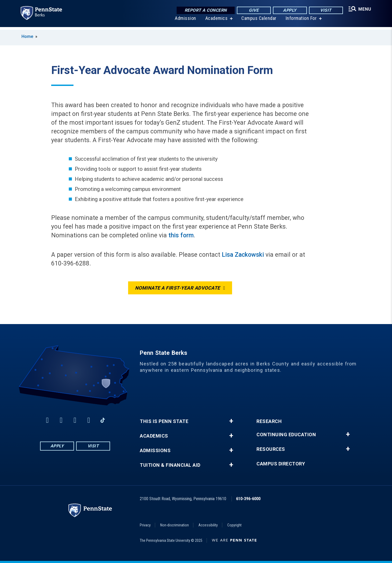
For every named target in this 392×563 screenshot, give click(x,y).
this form (181, 235)
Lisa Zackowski (243, 255)
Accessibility (208, 525)
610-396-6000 (248, 499)
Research (269, 421)
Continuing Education (286, 435)
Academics (216, 21)
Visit (325, 10)
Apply (289, 10)
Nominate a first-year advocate (178, 288)
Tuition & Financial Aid (170, 465)
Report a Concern (204, 10)
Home (27, 36)
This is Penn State (164, 421)
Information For (300, 21)
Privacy (145, 525)
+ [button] (231, 421)
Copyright (234, 525)
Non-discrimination (175, 525)
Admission (185, 21)
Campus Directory (281, 464)
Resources (271, 449)
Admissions (155, 451)
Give (253, 10)
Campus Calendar (258, 21)
